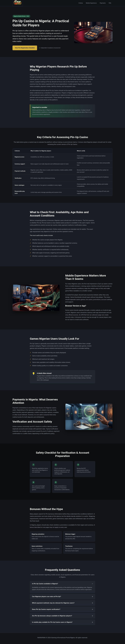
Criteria (81, 3)
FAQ (110, 3)
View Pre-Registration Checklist (25, 48)
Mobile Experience (91, 3)
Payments (103, 3)
